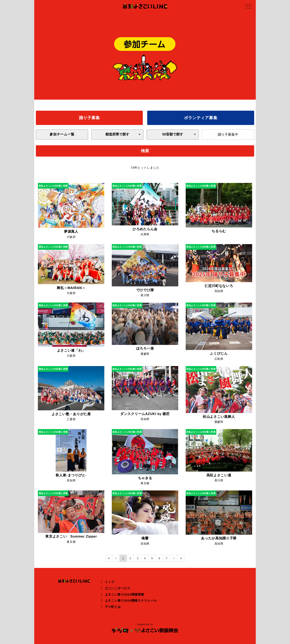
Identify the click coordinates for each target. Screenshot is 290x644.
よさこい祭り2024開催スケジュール (131, 600)
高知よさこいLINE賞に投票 (53, 186)
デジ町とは (113, 607)
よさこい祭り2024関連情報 (125, 594)
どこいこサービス (118, 588)
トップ (110, 582)
